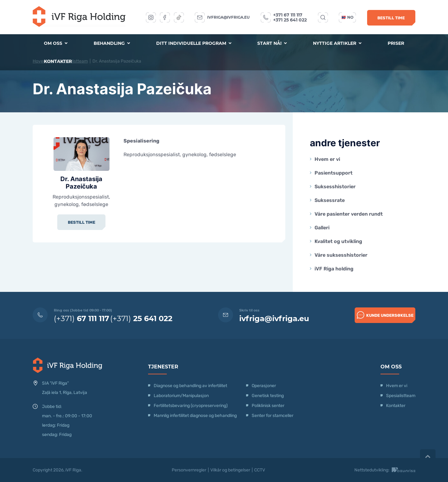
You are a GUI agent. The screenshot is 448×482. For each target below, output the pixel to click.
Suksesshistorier (335, 187)
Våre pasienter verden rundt (349, 214)
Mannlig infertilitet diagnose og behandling (195, 416)
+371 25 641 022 (290, 20)
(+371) (82, 318)
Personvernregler (189, 470)
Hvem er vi (327, 159)
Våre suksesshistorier (341, 255)
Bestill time (391, 18)
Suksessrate (330, 200)
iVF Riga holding (334, 269)
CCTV (260, 470)
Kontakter (58, 61)
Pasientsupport (334, 173)
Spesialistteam (401, 396)
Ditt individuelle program (194, 43)
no (348, 17)
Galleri (322, 228)
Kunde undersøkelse (385, 315)
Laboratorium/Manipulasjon (181, 396)
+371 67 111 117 (288, 15)
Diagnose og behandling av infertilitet (190, 386)
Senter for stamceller (273, 416)
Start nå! (272, 43)
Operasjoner (264, 386)
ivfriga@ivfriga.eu (228, 17)
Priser (396, 43)
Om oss (56, 43)
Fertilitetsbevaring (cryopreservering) (191, 406)
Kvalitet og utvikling (338, 241)
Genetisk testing (268, 396)
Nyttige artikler (337, 43)
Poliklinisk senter (268, 406)
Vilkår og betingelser (230, 470)
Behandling (112, 43)
